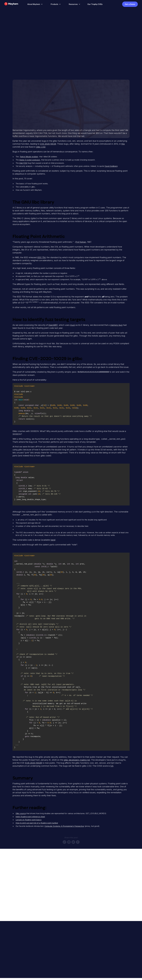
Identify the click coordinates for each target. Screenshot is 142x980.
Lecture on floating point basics (29, 820)
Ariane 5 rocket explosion (30, 160)
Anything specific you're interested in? (25, 904)
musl (72, 325)
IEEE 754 (41, 257)
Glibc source (21, 813)
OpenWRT (53, 325)
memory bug (116, 325)
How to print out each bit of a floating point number (37, 823)
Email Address (14, 886)
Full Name (12, 877)
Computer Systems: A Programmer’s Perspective (64, 826)
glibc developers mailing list (77, 760)
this (123, 144)
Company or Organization (19, 895)
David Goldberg (111, 166)
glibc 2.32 (41, 147)
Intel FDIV (23, 163)
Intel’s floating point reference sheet (30, 816)
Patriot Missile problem (29, 157)
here (53, 540)
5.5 (112, 766)
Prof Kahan (81, 242)
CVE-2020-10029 (48, 144)
